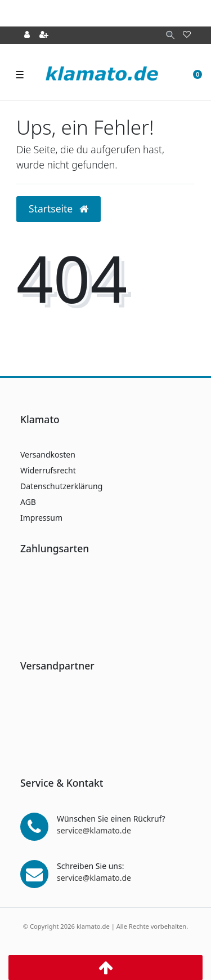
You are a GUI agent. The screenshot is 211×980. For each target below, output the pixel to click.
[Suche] (170, 35)
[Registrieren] (44, 35)
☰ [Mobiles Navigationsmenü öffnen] (20, 74)
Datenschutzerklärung (61, 486)
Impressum (41, 518)
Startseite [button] (59, 209)
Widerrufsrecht (48, 470)
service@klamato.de (94, 830)
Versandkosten (48, 454)
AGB (28, 502)
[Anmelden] (27, 35)
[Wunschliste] (187, 35)
